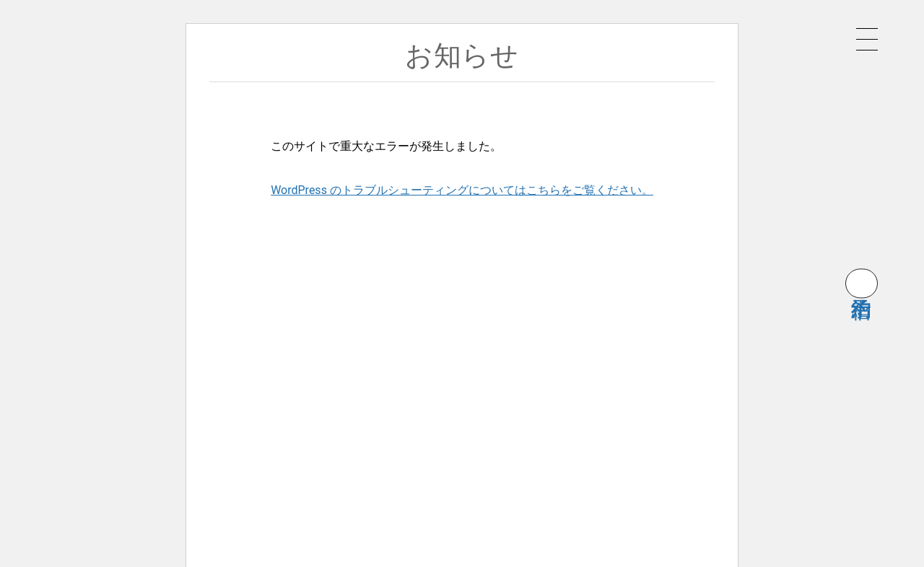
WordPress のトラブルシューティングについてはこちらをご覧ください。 (462, 190)
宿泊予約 (862, 283)
